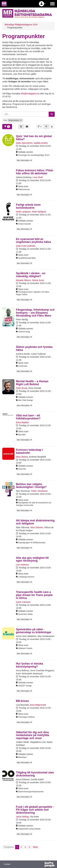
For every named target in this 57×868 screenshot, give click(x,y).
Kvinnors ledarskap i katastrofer (29, 451)
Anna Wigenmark (38, 705)
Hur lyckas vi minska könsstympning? (29, 665)
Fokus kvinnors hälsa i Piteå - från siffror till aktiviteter (35, 172)
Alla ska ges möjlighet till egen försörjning (32, 559)
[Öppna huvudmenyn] (52, 4)
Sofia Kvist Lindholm (26, 246)
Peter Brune (22, 388)
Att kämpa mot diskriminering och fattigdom (35, 522)
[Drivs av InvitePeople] (42, 865)
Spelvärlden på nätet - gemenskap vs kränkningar (34, 631)
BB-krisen (22, 701)
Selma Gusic (38, 280)
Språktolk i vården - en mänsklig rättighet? (31, 275)
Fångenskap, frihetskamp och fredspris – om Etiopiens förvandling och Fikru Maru (35, 313)
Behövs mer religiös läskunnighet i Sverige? (31, 486)
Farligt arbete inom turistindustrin (28, 206)
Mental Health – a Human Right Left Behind (32, 383)
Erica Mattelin (22, 422)
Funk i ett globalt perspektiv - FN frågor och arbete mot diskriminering (35, 810)
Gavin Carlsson (23, 602)
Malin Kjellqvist (39, 212)
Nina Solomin (37, 527)
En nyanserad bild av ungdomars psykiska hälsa (33, 241)
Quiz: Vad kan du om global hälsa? (34, 138)
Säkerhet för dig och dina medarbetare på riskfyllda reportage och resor (33, 735)
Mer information (24, 160)
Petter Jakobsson (39, 491)
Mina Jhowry (22, 457)
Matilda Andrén (41, 143)
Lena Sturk (38, 177)
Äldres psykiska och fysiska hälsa (34, 348)
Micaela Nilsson (23, 280)
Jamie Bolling (22, 817)
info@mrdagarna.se (30, 94)
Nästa (35, 847)
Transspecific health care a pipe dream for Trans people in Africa (34, 595)
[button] (42, 4)
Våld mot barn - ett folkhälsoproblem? (28, 417)
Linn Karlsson (22, 565)
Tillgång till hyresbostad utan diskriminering (35, 774)
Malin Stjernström (24, 143)
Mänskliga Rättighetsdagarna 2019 (21, 25)
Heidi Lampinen (23, 212)
